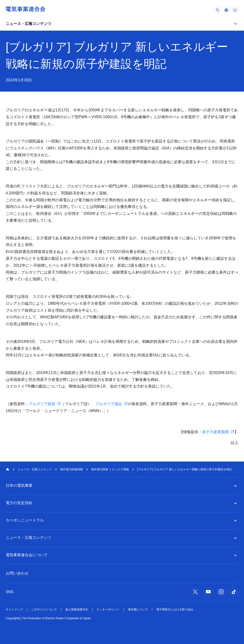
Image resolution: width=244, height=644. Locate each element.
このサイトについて (44, 610)
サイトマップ (14, 610)
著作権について (138, 610)
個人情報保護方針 (77, 610)
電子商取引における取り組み (175, 610)
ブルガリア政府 (42, 404)
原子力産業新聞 (215, 432)
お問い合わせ (17, 573)
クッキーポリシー (108, 610)
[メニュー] (218, 10)
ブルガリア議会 (109, 404)
